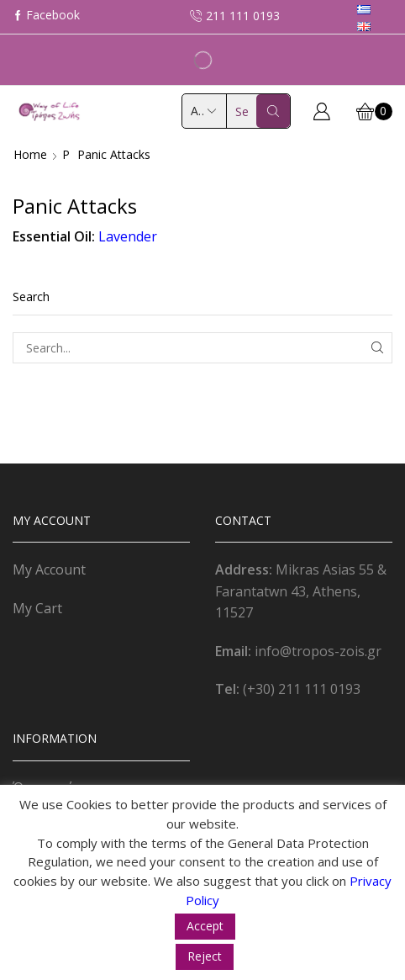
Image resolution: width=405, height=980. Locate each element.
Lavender (128, 236)
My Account (49, 569)
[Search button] (273, 111)
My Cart (37, 608)
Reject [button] (205, 956)
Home (30, 154)
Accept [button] (205, 926)
